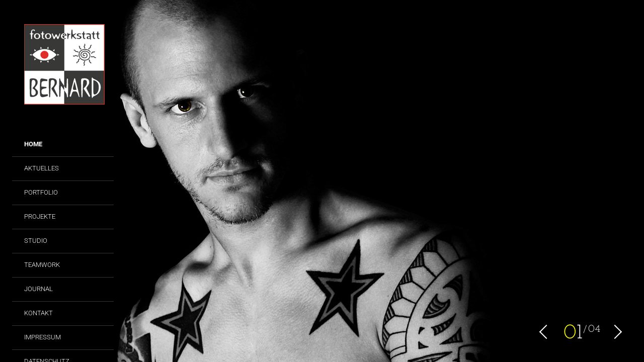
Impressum (43, 337)
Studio (36, 241)
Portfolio (41, 192)
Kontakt (38, 313)
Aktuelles (42, 168)
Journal (38, 289)
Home (33, 144)
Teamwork (42, 265)
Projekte (40, 216)
